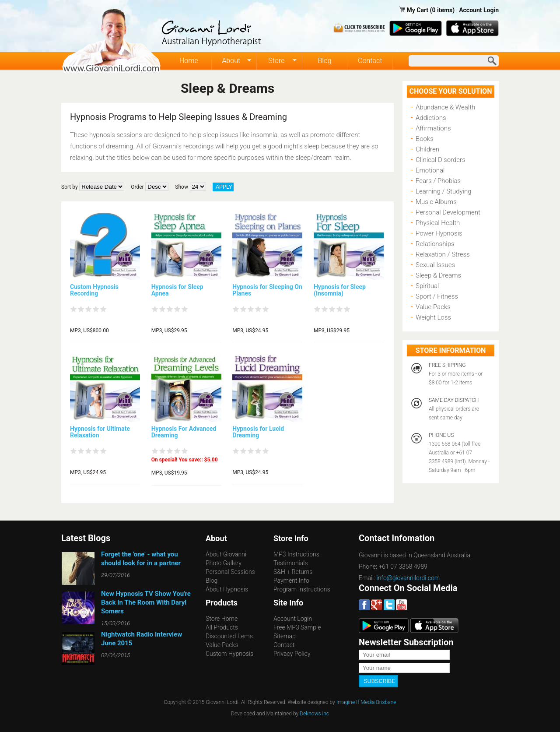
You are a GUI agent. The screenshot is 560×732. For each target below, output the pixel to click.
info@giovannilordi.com (408, 578)
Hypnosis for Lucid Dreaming (258, 432)
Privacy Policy (292, 654)
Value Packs (433, 307)
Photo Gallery (224, 563)
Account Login (479, 10)
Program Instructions (302, 589)
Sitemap (285, 636)
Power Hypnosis (439, 233)
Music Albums (436, 202)
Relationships (435, 244)
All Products (222, 627)
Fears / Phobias (438, 181)
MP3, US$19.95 (169, 473)
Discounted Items (229, 636)
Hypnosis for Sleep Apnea (177, 290)
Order (137, 187)
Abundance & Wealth (445, 107)
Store (277, 61)
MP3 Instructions (296, 554)
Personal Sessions (230, 572)
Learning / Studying (444, 191)
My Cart (418, 10)
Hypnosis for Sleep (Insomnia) (340, 290)
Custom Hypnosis (229, 654)
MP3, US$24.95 (250, 331)
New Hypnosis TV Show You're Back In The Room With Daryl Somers (146, 602)
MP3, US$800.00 (89, 331)
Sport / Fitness (437, 296)
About (232, 61)
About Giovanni (226, 554)
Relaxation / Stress (443, 254)
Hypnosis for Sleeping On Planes (267, 290)
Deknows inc (314, 713)
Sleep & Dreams (438, 275)
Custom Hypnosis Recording (94, 290)
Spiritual (427, 286)
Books (425, 139)
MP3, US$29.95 (169, 331)
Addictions (431, 118)
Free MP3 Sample (297, 627)
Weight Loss (433, 317)
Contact (370, 61)
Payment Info (291, 581)
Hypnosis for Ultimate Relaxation (100, 432)
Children (427, 149)
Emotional (430, 170)
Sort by (70, 187)
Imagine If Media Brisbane (366, 702)
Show (182, 187)
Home (189, 61)
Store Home (222, 619)
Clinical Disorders (441, 160)
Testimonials (291, 563)
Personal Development (448, 212)
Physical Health (438, 223)
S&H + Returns (293, 572)
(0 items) (443, 10)
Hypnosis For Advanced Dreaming (184, 432)
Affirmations (433, 128)
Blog (324, 61)
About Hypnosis (227, 589)
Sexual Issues (435, 265)
